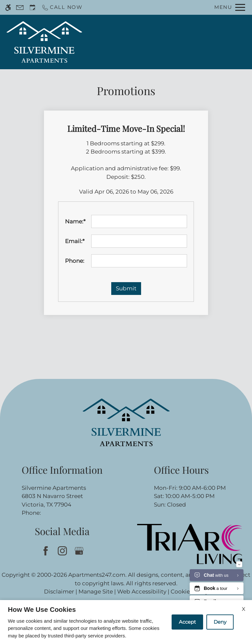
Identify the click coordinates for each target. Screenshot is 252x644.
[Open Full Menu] (230, 7)
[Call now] (62, 7)
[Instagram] (62, 551)
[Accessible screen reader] (8, 7)
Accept (187, 622)
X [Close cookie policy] (244, 609)
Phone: (75, 261)
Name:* (75, 221)
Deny (220, 622)
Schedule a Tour (148, 42)
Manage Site (96, 592)
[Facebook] (45, 551)
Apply (187, 42)
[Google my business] (79, 551)
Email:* (75, 241)
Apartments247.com (97, 575)
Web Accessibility (142, 592)
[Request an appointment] (32, 7)
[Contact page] (20, 7)
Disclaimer (59, 592)
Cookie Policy (189, 592)
